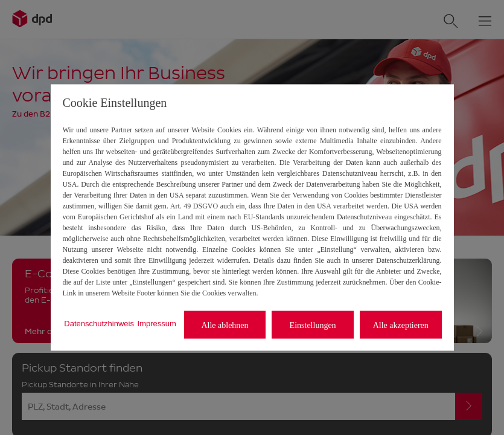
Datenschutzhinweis (99, 323)
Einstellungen (313, 325)
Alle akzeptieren (401, 325)
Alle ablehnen (225, 325)
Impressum (157, 323)
